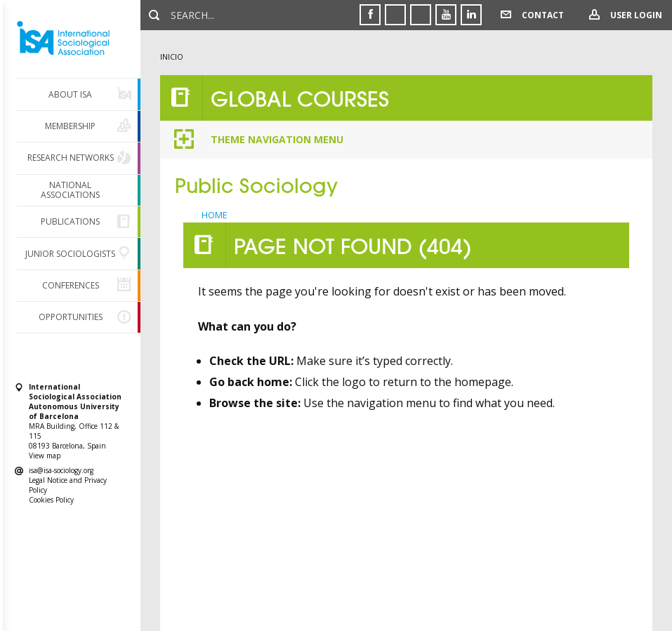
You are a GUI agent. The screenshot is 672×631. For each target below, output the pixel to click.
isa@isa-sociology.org (61, 470)
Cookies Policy (51, 500)
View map (45, 456)
